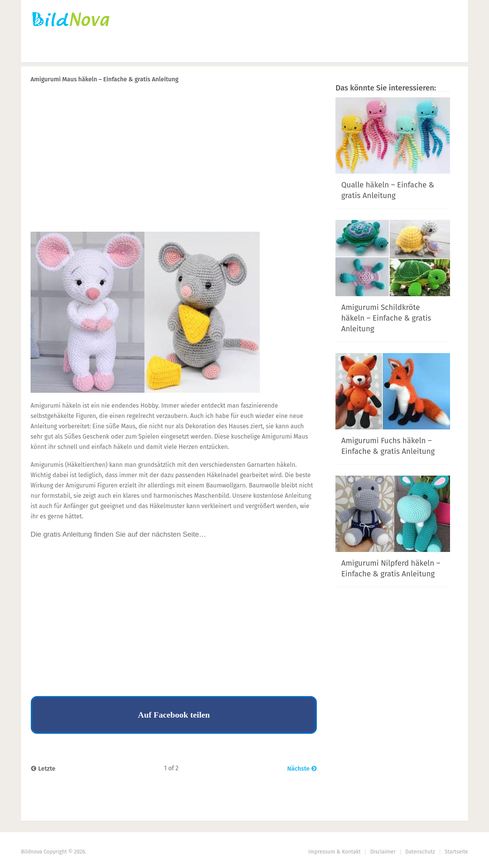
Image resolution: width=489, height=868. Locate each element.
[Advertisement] (174, 172)
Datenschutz (420, 852)
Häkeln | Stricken (106, 52)
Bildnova (32, 852)
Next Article (291, 99)
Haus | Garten (252, 52)
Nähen (162, 52)
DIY (199, 52)
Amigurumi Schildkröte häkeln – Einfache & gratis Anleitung (386, 318)
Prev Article (240, 99)
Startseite (46, 52)
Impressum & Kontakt (334, 852)
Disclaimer (383, 852)
